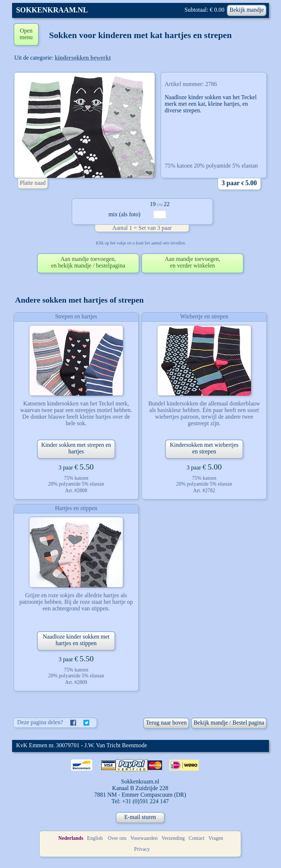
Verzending (173, 838)
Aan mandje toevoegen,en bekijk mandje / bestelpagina (88, 262)
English (95, 838)
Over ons (117, 838)
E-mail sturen (140, 817)
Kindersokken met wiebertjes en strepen (204, 448)
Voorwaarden (144, 838)
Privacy (142, 849)
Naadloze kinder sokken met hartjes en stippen (76, 640)
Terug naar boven (166, 723)
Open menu (26, 34)
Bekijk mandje (247, 10)
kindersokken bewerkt (83, 58)
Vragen (216, 838)
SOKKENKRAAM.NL (52, 10)
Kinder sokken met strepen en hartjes (76, 448)
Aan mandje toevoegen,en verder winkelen (192, 262)
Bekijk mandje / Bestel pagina (229, 723)
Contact (196, 838)
